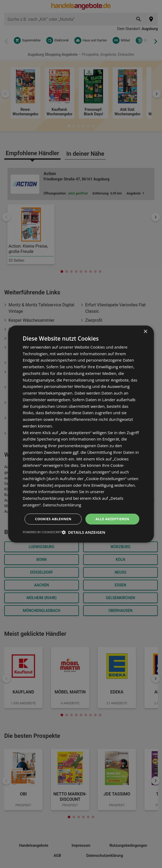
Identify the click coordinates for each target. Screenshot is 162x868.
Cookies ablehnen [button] (82, 526)
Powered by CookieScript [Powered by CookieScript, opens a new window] (42, 540)
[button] (83, 540)
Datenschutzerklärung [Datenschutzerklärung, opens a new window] (63, 497)
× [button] (145, 324)
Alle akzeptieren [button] (82, 512)
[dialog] (81, 434)
